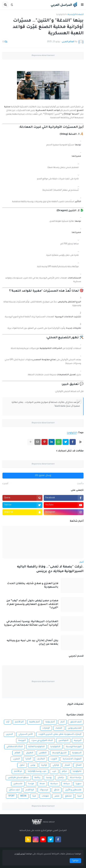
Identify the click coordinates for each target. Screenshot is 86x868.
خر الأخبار (18, 771)
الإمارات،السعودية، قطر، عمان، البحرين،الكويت (60, 734)
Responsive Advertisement (43, 56)
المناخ (78, 765)
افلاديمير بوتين (75, 728)
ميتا (34, 796)
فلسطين (18, 784)
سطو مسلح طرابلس (18, 778)
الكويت (54, 759)
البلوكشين (63, 741)
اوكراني (56, 765)
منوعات (45, 796)
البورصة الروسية (74, 747)
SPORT (11, 796)
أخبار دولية (50, 722)
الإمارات (46, 728)
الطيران (29, 753)
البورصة (22, 741)
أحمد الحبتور (76, 722)
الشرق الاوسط (59, 753)
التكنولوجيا (61, 15)
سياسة (54, 784)
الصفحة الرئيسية (76, 15)
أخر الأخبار (19, 722)
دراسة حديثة (76, 778)
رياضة (37, 778)
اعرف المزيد (20, 854)
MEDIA (23, 796)
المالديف (41, 759)
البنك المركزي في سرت (42, 741)
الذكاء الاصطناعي (15, 747)
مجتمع (68, 796)
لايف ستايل (14, 790)
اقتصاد (59, 728)
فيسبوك (44, 790)
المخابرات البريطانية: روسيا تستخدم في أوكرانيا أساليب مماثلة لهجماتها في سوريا (31, 623)
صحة (42, 784)
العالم (17, 753)
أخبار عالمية (35, 722)
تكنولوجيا (77, 771)
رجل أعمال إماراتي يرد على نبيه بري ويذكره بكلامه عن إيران (32, 642)
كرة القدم (30, 790)
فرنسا (31, 784)
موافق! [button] (75, 861)
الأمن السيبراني (26, 734)
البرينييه (78, 741)
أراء (8, 722)
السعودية (77, 753)
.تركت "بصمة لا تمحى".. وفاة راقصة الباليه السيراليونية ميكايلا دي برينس (50, 569)
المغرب (16, 759)
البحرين (9, 734)
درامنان (61, 778)
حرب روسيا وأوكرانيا (37, 771)
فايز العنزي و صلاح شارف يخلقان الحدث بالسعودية (33, 585)
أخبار (63, 722)
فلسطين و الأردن (73, 790)
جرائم (64, 771)
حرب (54, 771)
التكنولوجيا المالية (36, 747)
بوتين (33, 765)
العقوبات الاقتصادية (72, 759)
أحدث (79, 484)
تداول (22, 765)
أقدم (6, 484)
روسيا (49, 778)
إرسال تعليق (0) (43, 476)
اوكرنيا (44, 765)
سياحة (67, 784)
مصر (57, 796)
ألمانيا (28, 759)
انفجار (67, 765)
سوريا (78, 784)
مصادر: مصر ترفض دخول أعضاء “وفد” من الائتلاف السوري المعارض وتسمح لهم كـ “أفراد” (32, 604)
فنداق (57, 790)
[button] (82, 5)
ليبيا (79, 796)
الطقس (43, 753)
